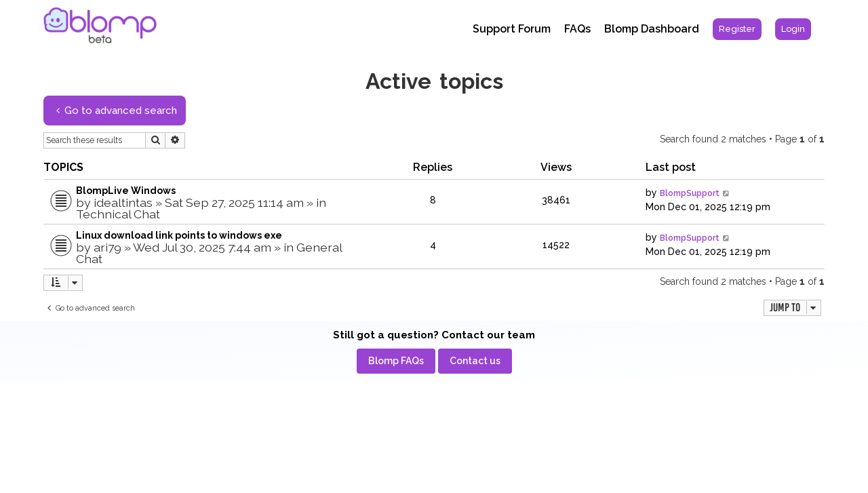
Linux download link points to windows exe (179, 235)
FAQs (577, 29)
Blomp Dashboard (652, 29)
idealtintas (123, 202)
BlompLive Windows (126, 191)
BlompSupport (690, 193)
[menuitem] (737, 29)
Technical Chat (118, 214)
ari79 (107, 247)
